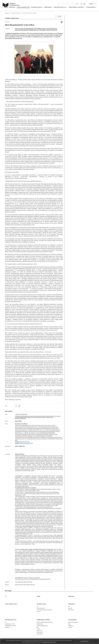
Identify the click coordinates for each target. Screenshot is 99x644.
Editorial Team (40, 624)
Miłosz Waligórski (20, 446)
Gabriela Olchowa (20, 454)
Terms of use (40, 631)
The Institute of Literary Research (48, 30)
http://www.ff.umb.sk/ (22, 414)
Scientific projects (36, 7)
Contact (38, 629)
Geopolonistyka (91, 7)
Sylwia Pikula (18, 421)
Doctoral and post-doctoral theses (44, 610)
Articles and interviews (23, 7)
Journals (70, 608)
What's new (12, 7)
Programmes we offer (10, 624)
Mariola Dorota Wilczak (21, 424)
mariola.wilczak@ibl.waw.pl (26, 443)
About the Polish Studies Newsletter (45, 622)
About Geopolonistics (73, 622)
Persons (70, 627)
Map (69, 624)
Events (6, 7)
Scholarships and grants (10, 626)
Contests (39, 611)
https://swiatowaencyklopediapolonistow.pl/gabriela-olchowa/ (35, 579)
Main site (7, 13)
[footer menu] (6, 596)
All (37, 606)
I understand (84, 641)
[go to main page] (11, 5)
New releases (71, 610)
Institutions (71, 626)
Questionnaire (40, 634)
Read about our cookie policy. (49, 642)
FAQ (37, 627)
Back (60, 16)
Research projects (41, 608)
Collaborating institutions (42, 626)
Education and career (60, 7)
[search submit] (77, 4)
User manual (39, 632)
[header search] (67, 4)
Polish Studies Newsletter (76, 7)
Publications (48, 7)
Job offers (7, 627)
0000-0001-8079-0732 (25, 442)
